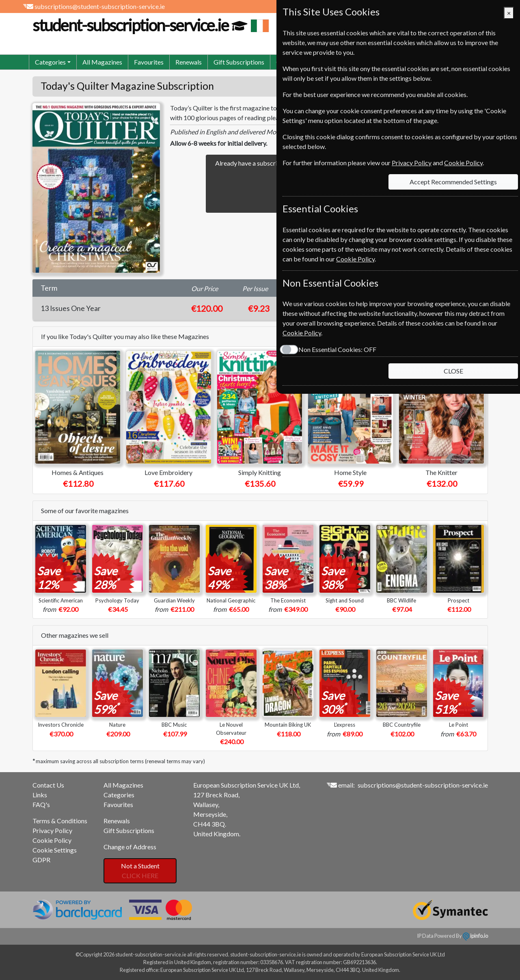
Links (40, 795)
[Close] (509, 13)
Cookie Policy (52, 840)
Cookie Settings (55, 850)
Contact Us (48, 785)
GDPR (41, 860)
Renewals (189, 62)
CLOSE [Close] (453, 371)
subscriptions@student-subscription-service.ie (100, 6)
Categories (119, 795)
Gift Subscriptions (239, 62)
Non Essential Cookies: (337, 349)
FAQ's (41, 804)
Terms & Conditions (60, 821)
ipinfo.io (475, 936)
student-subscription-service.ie (150, 25)
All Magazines (102, 62)
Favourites (149, 62)
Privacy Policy (52, 830)
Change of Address (130, 847)
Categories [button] (50, 62)
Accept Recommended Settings (453, 182)
